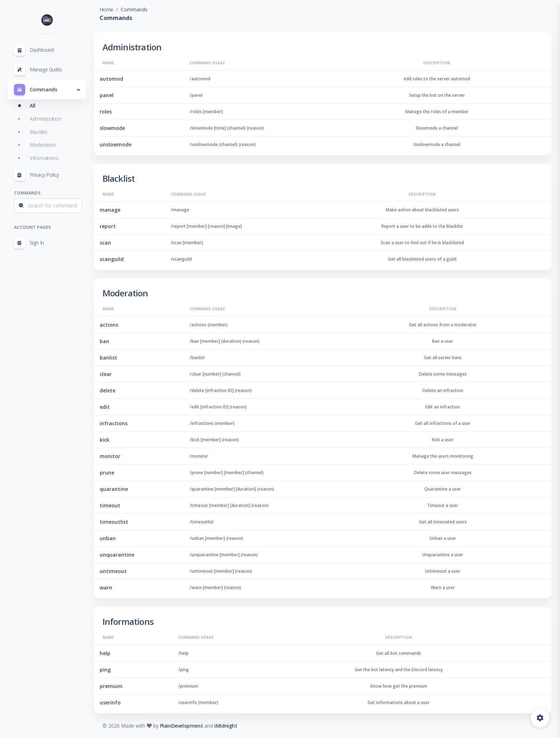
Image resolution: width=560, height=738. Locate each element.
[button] (50, 90)
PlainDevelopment (194, 726)
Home (119, 9)
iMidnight (239, 726)
